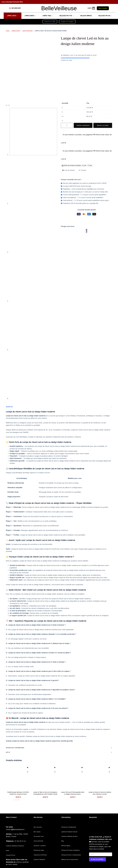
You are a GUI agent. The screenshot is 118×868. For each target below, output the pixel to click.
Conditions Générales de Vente (72, 833)
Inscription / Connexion (42, 842)
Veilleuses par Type (67, 16)
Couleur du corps (67, 60)
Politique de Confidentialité (71, 824)
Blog (63, 837)
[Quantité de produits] (67, 125)
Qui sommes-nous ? (41, 833)
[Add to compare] (82, 170)
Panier (8, 849)
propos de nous (12, 854)
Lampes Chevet (13, 16)
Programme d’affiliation (42, 851)
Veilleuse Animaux (86, 16)
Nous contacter (39, 824)
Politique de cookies (41, 847)
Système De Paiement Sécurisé (72, 828)
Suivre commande (40, 837)
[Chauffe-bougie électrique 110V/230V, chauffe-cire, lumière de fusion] (18, 777)
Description (59, 407)
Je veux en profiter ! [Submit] (97, 856)
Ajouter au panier (103, 125)
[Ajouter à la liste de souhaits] (69, 170)
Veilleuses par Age (106, 16)
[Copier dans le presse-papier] (86, 232)
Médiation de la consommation (72, 861)
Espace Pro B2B (50, 22)
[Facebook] (86, 230)
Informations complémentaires (59, 748)
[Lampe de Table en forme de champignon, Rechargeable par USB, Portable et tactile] (45, 777)
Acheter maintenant (83, 125)
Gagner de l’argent (67, 22)
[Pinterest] (86, 231)
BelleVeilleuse (59, 8)
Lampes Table (48, 16)
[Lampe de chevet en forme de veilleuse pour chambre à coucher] (100, 777)
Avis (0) (59, 752)
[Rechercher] (15, 8)
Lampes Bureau (31, 16)
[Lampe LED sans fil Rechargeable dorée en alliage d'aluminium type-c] (73, 777)
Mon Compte (103, 8)
